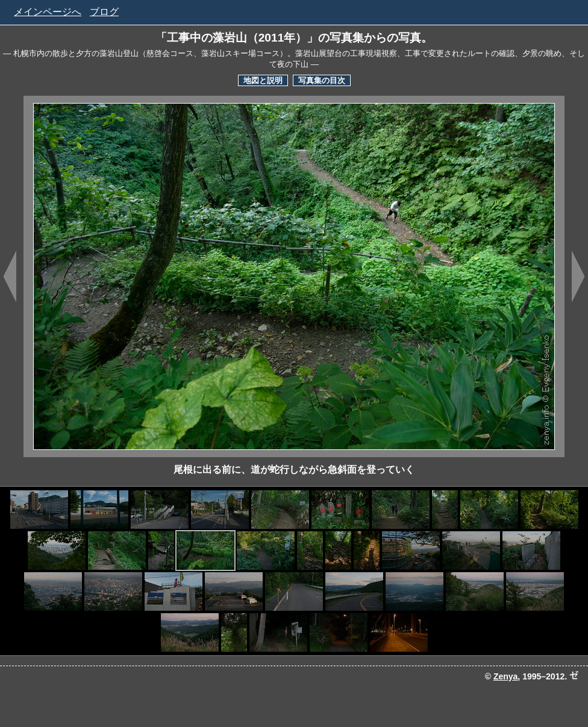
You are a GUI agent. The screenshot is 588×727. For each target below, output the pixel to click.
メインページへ (48, 12)
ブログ (104, 12)
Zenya (505, 676)
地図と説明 (263, 80)
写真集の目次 (322, 80)
